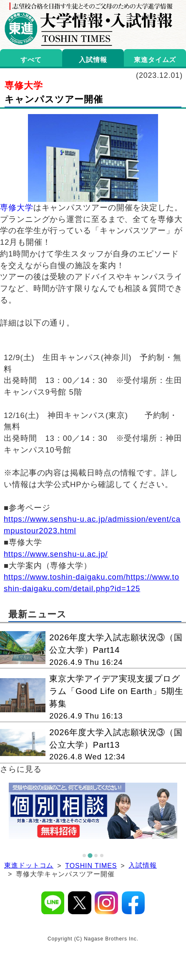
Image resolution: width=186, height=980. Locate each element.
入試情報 (143, 865)
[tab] (84, 856)
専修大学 (17, 208)
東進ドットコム (29, 865)
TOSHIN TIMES (91, 866)
